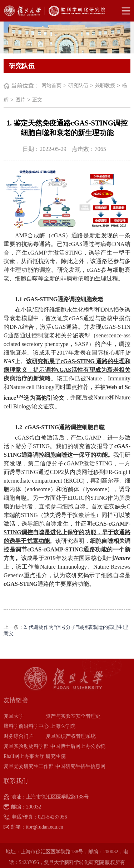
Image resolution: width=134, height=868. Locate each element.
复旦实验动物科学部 (26, 746)
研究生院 (56, 756)
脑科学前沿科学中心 (26, 726)
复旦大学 (14, 716)
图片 (20, 100)
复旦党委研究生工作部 (29, 766)
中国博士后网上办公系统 (78, 746)
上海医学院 (63, 726)
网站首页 (51, 86)
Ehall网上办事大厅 (24, 756)
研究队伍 (78, 86)
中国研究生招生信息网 (80, 766)
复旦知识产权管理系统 (71, 736)
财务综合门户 (19, 736)
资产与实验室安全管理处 (73, 716)
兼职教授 (105, 86)
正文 (37, 100)
